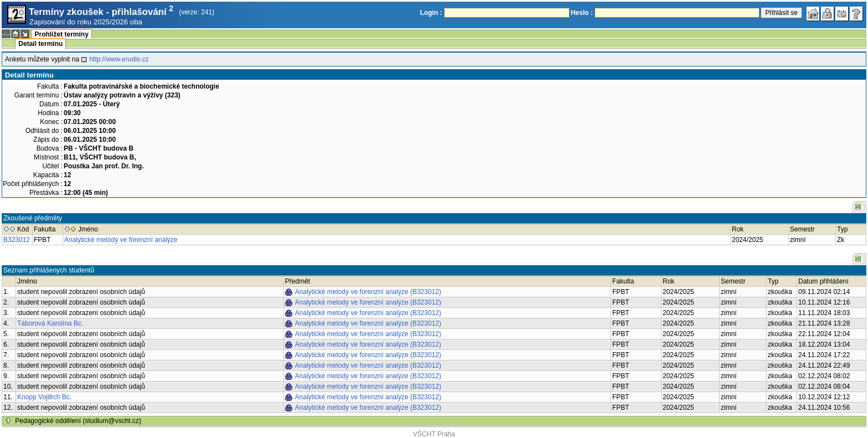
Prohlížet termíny (61, 34)
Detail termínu (40, 44)
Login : (431, 13)
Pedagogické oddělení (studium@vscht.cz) (78, 421)
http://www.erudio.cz (119, 59)
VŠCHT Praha (434, 434)
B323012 (17, 240)
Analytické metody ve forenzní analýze (121, 240)
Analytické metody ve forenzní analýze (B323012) (368, 292)
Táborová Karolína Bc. (50, 323)
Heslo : (582, 13)
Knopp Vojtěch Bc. (44, 397)
